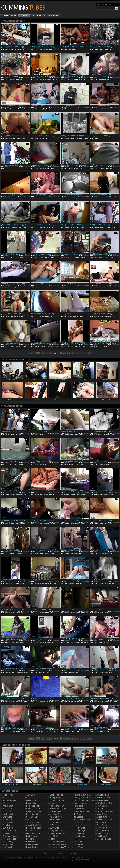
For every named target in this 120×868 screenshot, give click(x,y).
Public (12, 317)
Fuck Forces (8, 822)
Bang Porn (7, 809)
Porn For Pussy (104, 828)
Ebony (96, 257)
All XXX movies (9, 800)
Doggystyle (52, 494)
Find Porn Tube (104, 836)
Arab (80, 109)
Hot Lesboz (78, 817)
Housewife (115, 702)
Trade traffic (72, 854)
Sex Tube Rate (33, 814)
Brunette (22, 50)
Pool (20, 198)
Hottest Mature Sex (82, 820)
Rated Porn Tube (33, 811)
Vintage (20, 228)
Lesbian (23, 524)
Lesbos (77, 839)
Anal (101, 346)
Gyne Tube (31, 800)
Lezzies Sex (79, 844)
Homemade (48, 464)
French (107, 613)
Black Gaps (31, 831)
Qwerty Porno (9, 828)
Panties (25, 228)
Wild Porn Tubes (10, 836)
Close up (13, 139)
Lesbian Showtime (81, 825)
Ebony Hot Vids (56, 795)
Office (77, 287)
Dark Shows (31, 836)
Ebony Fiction (32, 847)
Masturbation (53, 50)
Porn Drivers (8, 825)
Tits (44, 109)
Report (4, 44)
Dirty (44, 672)
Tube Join (7, 803)
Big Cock (42, 139)
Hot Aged (77, 814)
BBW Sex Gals (56, 822)
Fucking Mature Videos (83, 798)
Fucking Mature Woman (84, 800)
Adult (5, 798)
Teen (41, 109)
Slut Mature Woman (105, 811)
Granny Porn (79, 809)
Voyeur (111, 50)
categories (32, 353)
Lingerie (71, 672)
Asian (72, 435)
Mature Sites (102, 800)
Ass (111, 168)
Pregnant (47, 257)
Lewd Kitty (78, 842)
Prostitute (106, 464)
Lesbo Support (80, 836)
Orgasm (86, 139)
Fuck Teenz (78, 806)
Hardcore (19, 109)
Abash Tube (8, 844)
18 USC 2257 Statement (51, 854)
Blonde (96, 168)
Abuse (63, 854)
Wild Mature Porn (104, 820)
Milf (53, 642)
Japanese (82, 435)
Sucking (81, 287)
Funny (12, 583)
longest (49, 353)
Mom (106, 672)
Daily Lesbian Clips (58, 833)
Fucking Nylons (80, 803)
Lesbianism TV (80, 822)
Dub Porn (7, 811)
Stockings (107, 228)
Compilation (19, 346)
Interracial (107, 198)
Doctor (71, 168)
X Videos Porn (103, 831)
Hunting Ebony (56, 811)
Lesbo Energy (79, 831)
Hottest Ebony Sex (58, 809)
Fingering (67, 139)
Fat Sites (54, 839)
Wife (77, 109)
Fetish (25, 494)
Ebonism (30, 839)
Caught (22, 642)
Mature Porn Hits (104, 795)
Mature (23, 139)
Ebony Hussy (55, 798)
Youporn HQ (8, 842)
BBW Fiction (55, 820)
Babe (12, 50)
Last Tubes (7, 817)
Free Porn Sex (103, 833)
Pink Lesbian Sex (104, 803)
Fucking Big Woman (58, 842)
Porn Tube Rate (33, 806)
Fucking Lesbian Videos (60, 847)
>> (91, 353)
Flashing (12, 79)
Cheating (72, 109)
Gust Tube (31, 798)
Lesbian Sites (79, 828)
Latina (110, 346)
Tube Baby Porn (33, 822)
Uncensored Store (10, 831)
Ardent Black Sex (34, 825)
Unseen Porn (8, 833)
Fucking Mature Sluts (82, 795)
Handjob (43, 228)
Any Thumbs (8, 847)
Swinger (112, 287)
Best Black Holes (33, 828)
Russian (76, 168)
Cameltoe (76, 317)
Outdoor (101, 50)
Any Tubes (31, 795)
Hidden (46, 50)
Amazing (101, 553)
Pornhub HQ (8, 820)
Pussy (17, 464)
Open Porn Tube (104, 839)
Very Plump (102, 814)
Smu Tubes (31, 820)
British (55, 79)
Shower (77, 228)
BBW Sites (54, 828)
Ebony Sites (55, 803)
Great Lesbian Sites (82, 811)
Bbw (95, 435)
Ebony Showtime (57, 800)
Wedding (112, 553)
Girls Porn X (102, 825)
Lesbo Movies (79, 833)
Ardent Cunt (8, 806)
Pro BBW (101, 809)
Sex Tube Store (33, 817)
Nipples (71, 702)
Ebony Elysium (33, 844)
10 (87, 353)
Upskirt (113, 228)
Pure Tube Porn (33, 809)
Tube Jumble (8, 795)
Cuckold (52, 168)
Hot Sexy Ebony (57, 806)
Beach (7, 79)
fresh (43, 353)
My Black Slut (56, 814)
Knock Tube (31, 803)
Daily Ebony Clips (34, 833)
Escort (54, 464)
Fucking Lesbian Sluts (59, 844)
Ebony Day (31, 842)
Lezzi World (78, 847)
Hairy (71, 79)
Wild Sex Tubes (9, 839)
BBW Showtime (56, 825)
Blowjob (17, 50)
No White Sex (56, 817)
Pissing (106, 50)
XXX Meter (102, 822)
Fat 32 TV (54, 836)
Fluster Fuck (8, 814)
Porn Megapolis (104, 806)
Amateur (7, 50)
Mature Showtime (104, 798)
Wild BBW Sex (103, 817)
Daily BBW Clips (57, 831)
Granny (82, 583)
